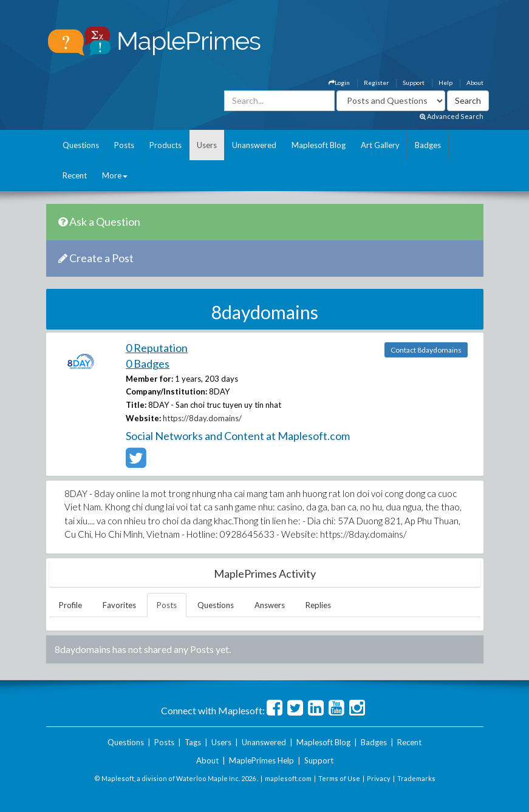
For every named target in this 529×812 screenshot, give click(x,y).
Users (207, 145)
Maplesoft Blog (319, 145)
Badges (428, 145)
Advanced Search (452, 116)
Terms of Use (339, 778)
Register (376, 83)
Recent (75, 175)
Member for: (149, 379)
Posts (124, 145)
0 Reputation (157, 348)
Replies (318, 605)
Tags (193, 742)
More (115, 175)
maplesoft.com (288, 778)
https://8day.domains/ (202, 418)
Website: (143, 418)
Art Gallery (380, 145)
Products (166, 145)
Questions (81, 145)
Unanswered (254, 145)
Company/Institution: (166, 391)
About (475, 83)
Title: (136, 405)
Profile (70, 605)
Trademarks (416, 778)
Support (414, 83)
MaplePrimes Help (261, 760)
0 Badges (148, 364)
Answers (270, 605)
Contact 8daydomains (426, 350)
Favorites (119, 605)
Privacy (379, 778)
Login (339, 83)
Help (445, 83)
